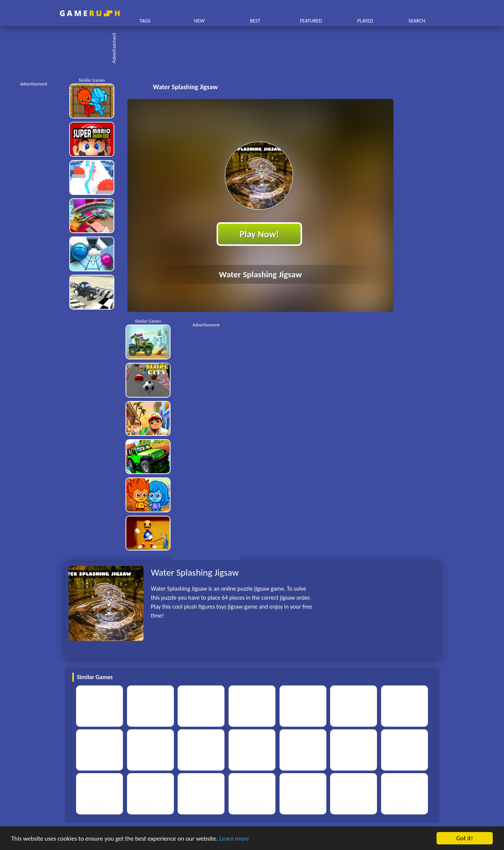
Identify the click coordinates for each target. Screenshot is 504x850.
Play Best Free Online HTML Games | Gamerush (90, 13)
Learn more (234, 839)
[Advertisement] (256, 49)
